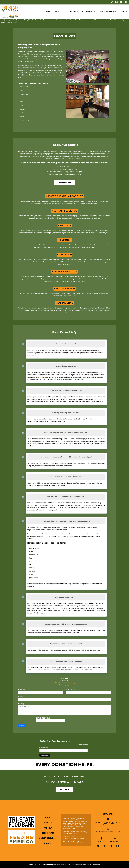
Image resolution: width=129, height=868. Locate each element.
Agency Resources (107, 12)
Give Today (65, 789)
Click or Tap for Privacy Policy (73, 842)
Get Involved (48, 833)
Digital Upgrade (95, 865)
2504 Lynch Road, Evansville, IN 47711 (108, 831)
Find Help (48, 828)
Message (21, 704)
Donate (124, 12)
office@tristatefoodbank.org (64, 683)
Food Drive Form (64, 182)
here (41, 377)
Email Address (71, 690)
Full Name (22, 690)
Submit (22, 726)
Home (48, 12)
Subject (21, 697)
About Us (48, 823)
